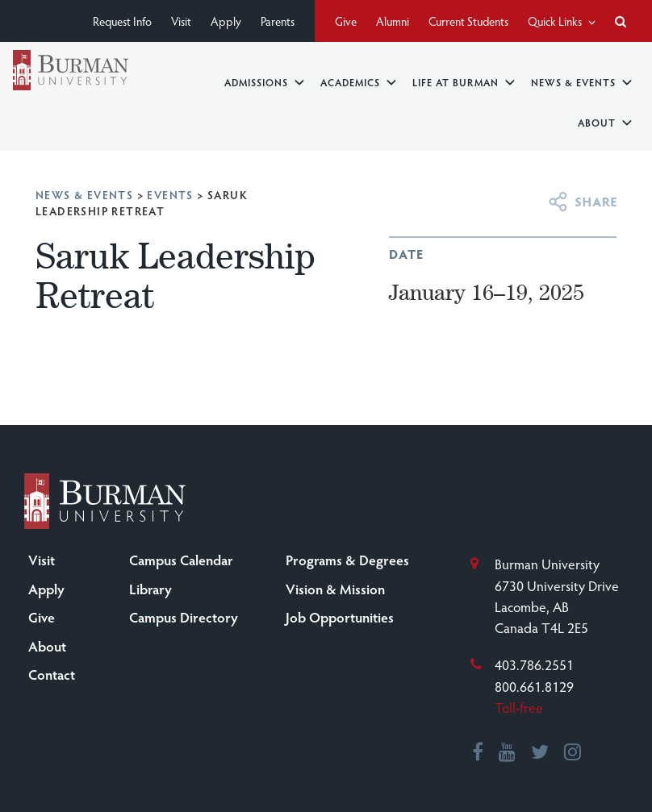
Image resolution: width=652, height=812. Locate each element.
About (605, 122)
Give (346, 21)
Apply (226, 21)
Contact (52, 674)
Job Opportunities (340, 617)
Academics (358, 82)
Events (170, 195)
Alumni (393, 21)
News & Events (581, 82)
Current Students (468, 21)
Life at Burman (464, 82)
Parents (278, 21)
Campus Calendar (181, 560)
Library (150, 589)
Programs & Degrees (347, 560)
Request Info (122, 21)
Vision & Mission (335, 589)
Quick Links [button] (562, 21)
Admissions (264, 82)
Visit (181, 21)
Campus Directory (184, 617)
